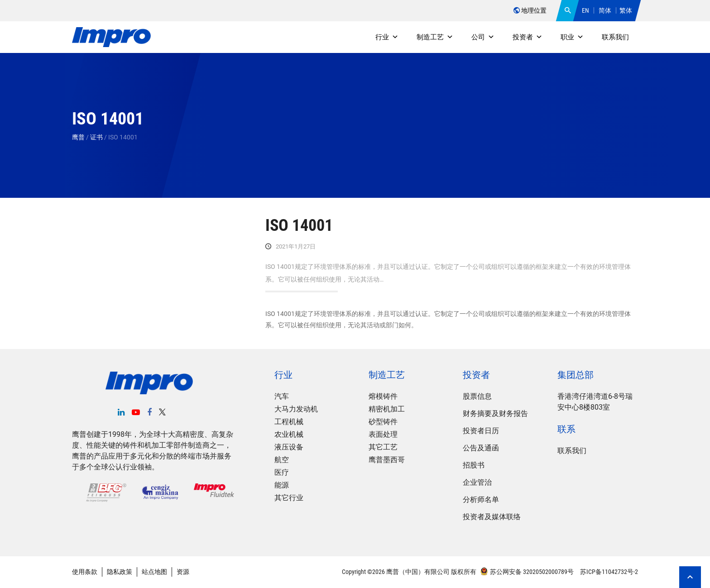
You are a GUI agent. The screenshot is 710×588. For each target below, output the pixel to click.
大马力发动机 (296, 409)
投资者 (528, 37)
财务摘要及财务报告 (495, 414)
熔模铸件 (383, 396)
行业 (387, 37)
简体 (605, 10)
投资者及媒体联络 (492, 517)
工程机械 (289, 422)
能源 (282, 485)
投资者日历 (481, 431)
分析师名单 (481, 500)
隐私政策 (120, 572)
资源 (183, 572)
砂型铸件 (383, 422)
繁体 (626, 10)
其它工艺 (383, 447)
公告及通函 (481, 448)
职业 (572, 37)
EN (585, 10)
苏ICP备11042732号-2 (608, 572)
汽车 (282, 396)
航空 (282, 460)
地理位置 (530, 10)
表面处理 (383, 434)
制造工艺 (435, 37)
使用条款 (85, 572)
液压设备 (289, 447)
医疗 (282, 472)
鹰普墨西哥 (387, 460)
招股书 (474, 465)
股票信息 (477, 396)
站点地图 (154, 572)
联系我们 (615, 37)
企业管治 (477, 482)
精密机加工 (387, 409)
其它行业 (289, 498)
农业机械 (289, 434)
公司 (483, 37)
